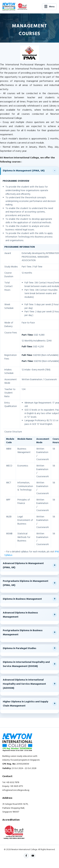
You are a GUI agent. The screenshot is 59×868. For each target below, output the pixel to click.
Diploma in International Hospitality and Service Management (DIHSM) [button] (26, 664)
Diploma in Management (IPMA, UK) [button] (24, 171)
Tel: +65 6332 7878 (11, 782)
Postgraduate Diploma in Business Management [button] (23, 633)
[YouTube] (33, 856)
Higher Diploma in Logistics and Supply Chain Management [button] (25, 704)
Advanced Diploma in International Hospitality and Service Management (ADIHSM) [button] (24, 684)
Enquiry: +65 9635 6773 (13, 786)
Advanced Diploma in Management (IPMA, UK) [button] (23, 565)
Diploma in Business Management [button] (22, 599)
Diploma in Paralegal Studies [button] (20, 648)
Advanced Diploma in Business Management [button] (20, 615)
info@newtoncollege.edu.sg (16, 790)
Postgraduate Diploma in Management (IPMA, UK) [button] (26, 583)
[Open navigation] (49, 7)
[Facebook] (26, 856)
